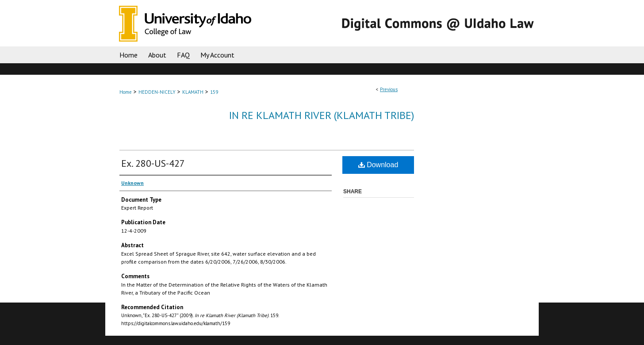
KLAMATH (193, 92)
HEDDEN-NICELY (157, 92)
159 (214, 92)
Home (126, 92)
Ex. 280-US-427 (153, 163)
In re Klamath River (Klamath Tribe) (322, 115)
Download (378, 165)
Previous (389, 89)
